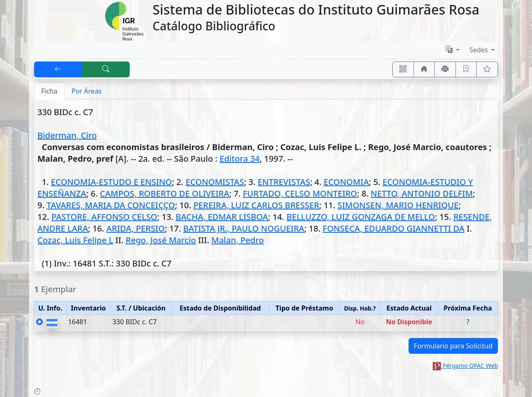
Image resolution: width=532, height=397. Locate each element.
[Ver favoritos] (487, 69)
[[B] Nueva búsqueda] (106, 69)
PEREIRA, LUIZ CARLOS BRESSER (256, 205)
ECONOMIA (346, 182)
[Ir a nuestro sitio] (424, 69)
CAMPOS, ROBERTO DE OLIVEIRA (164, 194)
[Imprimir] (445, 69)
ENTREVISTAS (284, 182)
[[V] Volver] (58, 69)
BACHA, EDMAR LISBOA (222, 217)
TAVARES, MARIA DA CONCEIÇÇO (111, 205)
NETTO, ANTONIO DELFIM (422, 194)
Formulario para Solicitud (453, 346)
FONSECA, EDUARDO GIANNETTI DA (393, 228)
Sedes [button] (479, 50)
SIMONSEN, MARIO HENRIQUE (398, 205)
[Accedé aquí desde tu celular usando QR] (403, 69)
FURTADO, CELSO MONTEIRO (300, 194)
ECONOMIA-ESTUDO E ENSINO (111, 182)
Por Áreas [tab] (86, 91)
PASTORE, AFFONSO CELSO (105, 217)
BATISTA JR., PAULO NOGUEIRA (244, 228)
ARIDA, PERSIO (136, 228)
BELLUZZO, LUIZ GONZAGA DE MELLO (361, 217)
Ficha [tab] (49, 91)
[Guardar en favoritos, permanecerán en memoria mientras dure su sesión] (466, 69)
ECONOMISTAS (215, 182)
